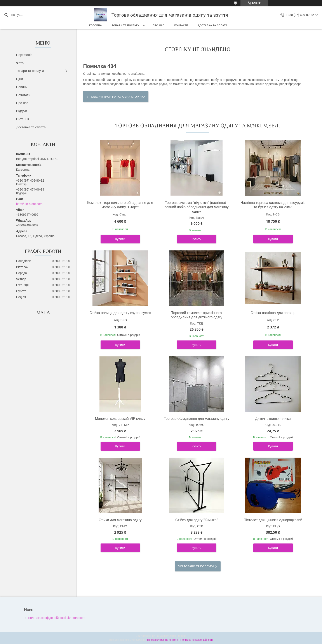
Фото (20, 63)
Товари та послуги (126, 25)
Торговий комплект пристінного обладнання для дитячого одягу (197, 315)
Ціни (20, 79)
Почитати (23, 95)
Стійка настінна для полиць (273, 313)
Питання (23, 119)
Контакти (181, 25)
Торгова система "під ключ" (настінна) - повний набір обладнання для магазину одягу (196, 207)
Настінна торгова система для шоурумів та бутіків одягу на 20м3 (273, 205)
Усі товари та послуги (196, 566)
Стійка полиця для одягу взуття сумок (120, 313)
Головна (96, 25)
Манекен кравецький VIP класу (120, 419)
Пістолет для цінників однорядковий (273, 520)
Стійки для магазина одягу (120, 520)
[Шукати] (6, 15)
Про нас (159, 25)
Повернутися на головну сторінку (117, 97)
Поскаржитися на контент (163, 640)
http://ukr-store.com (29, 204)
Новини (22, 87)
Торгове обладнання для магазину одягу (197, 419)
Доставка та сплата (213, 25)
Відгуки (22, 111)
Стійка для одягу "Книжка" (197, 520)
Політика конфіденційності (197, 640)
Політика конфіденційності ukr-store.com (57, 618)
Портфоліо (24, 55)
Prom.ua (181, 636)
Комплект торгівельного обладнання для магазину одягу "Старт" (120, 205)
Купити (120, 239)
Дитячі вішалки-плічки (273, 419)
